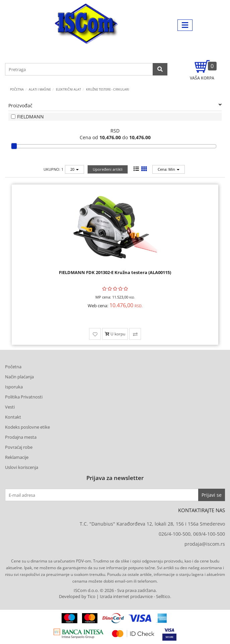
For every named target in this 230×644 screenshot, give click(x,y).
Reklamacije (17, 457)
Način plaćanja (19, 377)
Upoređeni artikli (108, 169)
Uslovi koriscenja (22, 467)
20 (74, 169)
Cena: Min (169, 169)
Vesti (10, 407)
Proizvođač (115, 105)
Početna (17, 89)
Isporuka (14, 387)
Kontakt (13, 417)
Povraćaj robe (19, 447)
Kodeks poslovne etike (27, 427)
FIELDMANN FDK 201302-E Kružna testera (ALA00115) (115, 272)
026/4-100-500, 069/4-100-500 (192, 534)
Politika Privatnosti (24, 397)
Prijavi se (212, 495)
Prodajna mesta (21, 437)
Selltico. (164, 597)
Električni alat (68, 89)
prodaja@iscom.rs (205, 544)
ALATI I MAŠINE (40, 89)
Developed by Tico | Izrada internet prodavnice (106, 597)
